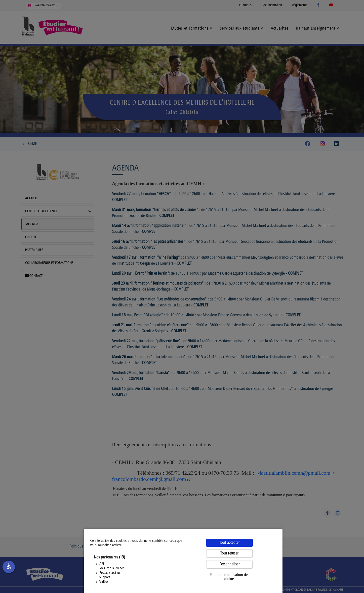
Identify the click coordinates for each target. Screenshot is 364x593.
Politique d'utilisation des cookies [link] (229, 577)
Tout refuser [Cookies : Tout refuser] (229, 553)
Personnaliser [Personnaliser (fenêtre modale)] (230, 564)
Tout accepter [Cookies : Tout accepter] (230, 543)
